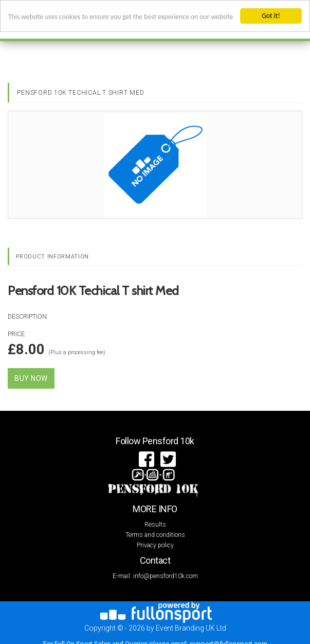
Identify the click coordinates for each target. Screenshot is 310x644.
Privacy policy (155, 545)
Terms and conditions (155, 535)
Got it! (271, 16)
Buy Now (31, 378)
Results (155, 525)
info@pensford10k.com (166, 576)
